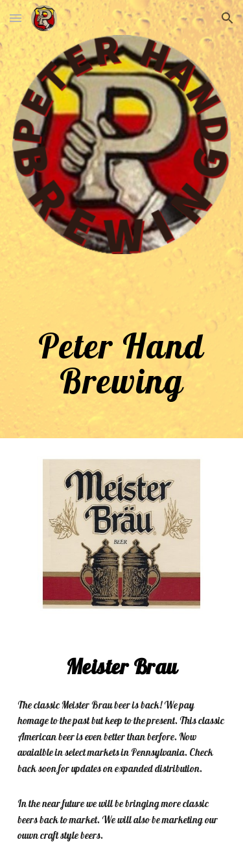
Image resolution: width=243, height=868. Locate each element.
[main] (122, 345)
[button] (16, 18)
